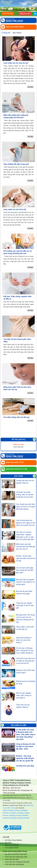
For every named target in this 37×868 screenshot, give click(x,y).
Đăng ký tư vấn (25, 14)
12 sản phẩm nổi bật (12, 848)
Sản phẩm (8, 843)
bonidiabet (24, 810)
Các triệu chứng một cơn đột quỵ (16, 417)
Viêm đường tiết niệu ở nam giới (16, 164)
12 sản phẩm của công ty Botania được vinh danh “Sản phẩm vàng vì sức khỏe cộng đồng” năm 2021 (26, 735)
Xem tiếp (30, 87)
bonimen (17, 810)
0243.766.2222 (8, 13)
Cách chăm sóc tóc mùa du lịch (16, 63)
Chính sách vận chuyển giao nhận (16, 857)
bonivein (6, 815)
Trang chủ (7, 33)
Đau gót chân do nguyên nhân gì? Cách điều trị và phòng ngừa (25, 582)
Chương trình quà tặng (25, 766)
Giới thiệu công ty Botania (13, 840)
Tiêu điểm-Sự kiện (18, 725)
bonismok (6, 818)
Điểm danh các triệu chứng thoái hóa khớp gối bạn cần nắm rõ (26, 547)
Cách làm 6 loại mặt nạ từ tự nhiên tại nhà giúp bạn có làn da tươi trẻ (26, 661)
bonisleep (12, 815)
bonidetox (13, 813)
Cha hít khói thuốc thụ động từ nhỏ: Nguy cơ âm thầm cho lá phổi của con (26, 523)
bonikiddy (13, 818)
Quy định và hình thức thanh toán (16, 854)
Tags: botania (17, 33)
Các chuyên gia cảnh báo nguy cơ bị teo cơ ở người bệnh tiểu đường (26, 507)
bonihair (27, 818)
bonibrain (6, 813)
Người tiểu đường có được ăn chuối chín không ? (24, 640)
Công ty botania (8, 810)
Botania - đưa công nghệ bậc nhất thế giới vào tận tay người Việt (25, 758)
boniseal (19, 815)
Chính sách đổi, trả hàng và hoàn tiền (17, 862)
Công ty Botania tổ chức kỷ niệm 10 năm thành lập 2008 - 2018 (26, 746)
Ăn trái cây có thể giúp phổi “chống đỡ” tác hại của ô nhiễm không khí (25, 650)
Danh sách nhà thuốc (12, 845)
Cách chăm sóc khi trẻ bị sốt (15, 209)
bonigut (27, 813)
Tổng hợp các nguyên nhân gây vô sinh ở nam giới (25, 605)
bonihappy (20, 813)
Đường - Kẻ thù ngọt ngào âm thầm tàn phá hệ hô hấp (26, 558)
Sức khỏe (18, 476)
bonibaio (25, 815)
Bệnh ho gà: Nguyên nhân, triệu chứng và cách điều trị (24, 695)
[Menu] (35, 14)
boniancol (20, 818)
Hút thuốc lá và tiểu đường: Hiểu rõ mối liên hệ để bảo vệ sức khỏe (25, 495)
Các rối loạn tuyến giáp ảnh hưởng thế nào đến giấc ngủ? (25, 570)
